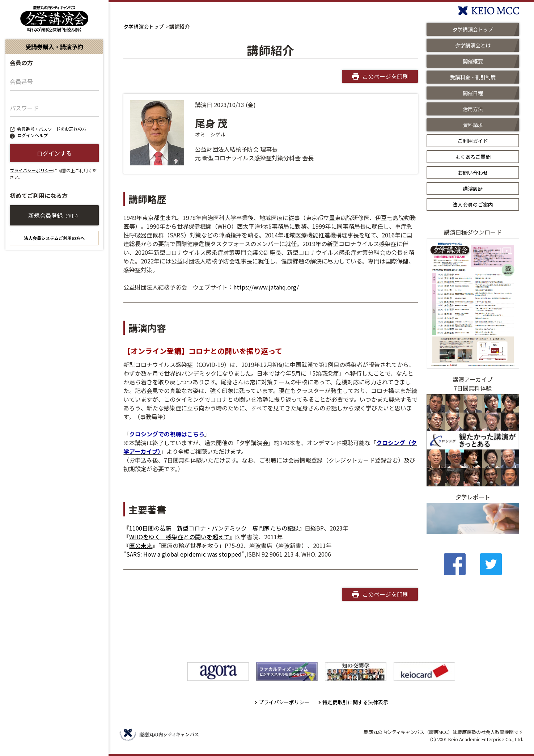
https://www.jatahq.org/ (266, 287)
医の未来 (141, 545)
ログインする (54, 153)
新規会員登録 (54, 215)
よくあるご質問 (473, 157)
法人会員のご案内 (473, 204)
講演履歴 (473, 189)
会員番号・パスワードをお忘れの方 (52, 129)
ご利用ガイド (473, 141)
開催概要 (473, 61)
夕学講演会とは (473, 45)
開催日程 (473, 93)
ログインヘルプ (33, 135)
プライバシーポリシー (31, 170)
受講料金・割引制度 (473, 77)
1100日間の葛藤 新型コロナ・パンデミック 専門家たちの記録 (214, 528)
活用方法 (473, 109)
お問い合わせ (473, 173)
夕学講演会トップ (144, 26)
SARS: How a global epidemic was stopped (184, 554)
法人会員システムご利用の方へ (54, 238)
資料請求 (473, 125)
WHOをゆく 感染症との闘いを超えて (179, 537)
